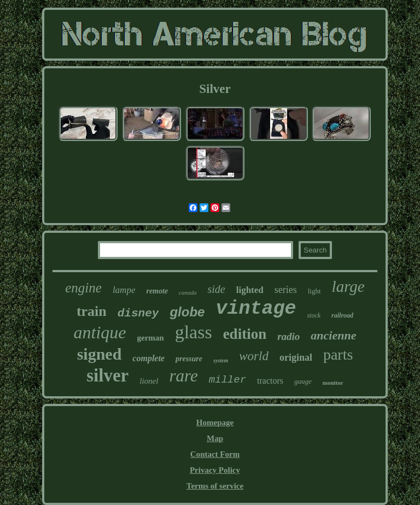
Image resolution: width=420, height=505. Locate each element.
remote (157, 291)
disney (138, 313)
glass (194, 332)
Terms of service (215, 486)
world (254, 356)
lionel (149, 381)
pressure (189, 359)
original (296, 357)
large (348, 286)
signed (100, 354)
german (150, 338)
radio (288, 336)
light (314, 291)
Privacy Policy (215, 470)
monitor (333, 383)
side (216, 289)
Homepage (215, 422)
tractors (270, 381)
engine (83, 288)
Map (215, 438)
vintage (256, 309)
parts (338, 354)
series (286, 290)
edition (245, 334)
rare (183, 376)
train (92, 311)
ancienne (333, 335)
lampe (124, 290)
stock (314, 315)
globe (187, 312)
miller (227, 380)
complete (148, 358)
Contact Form (215, 454)
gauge (303, 381)
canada (188, 292)
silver (107, 375)
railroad (342, 315)
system (221, 360)
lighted (250, 290)
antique (100, 332)
